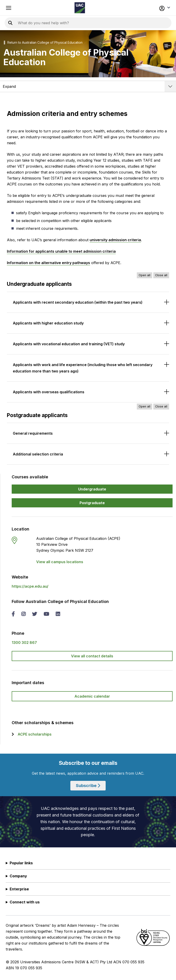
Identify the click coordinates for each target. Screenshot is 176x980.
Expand (9, 86)
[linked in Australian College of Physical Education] (58, 614)
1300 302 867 (24, 643)
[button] (154, 8)
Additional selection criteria (38, 454)
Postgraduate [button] (92, 503)
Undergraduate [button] (92, 489)
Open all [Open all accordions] (144, 275)
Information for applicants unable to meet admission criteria (61, 251)
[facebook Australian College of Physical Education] (13, 614)
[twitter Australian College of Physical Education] (34, 614)
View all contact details (92, 656)
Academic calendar (92, 696)
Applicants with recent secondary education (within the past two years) (78, 302)
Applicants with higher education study (48, 323)
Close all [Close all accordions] (161, 275)
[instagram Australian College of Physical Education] (23, 614)
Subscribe (88, 786)
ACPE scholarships (35, 734)
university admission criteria (115, 240)
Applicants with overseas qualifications (49, 392)
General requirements (33, 433)
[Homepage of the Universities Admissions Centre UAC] (80, 8)
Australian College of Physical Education (52, 42)
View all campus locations (60, 562)
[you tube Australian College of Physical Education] (46, 614)
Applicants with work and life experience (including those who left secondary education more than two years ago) (83, 368)
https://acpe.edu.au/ (30, 586)
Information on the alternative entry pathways (48, 263)
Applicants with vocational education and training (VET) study (69, 344)
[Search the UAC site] (73, 23)
